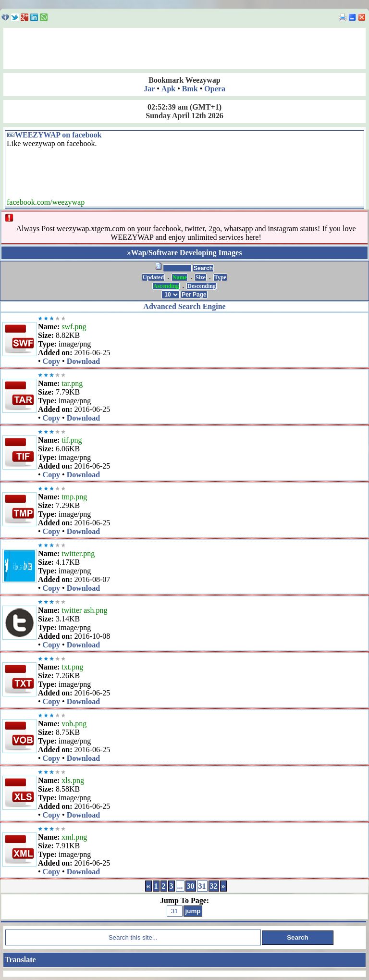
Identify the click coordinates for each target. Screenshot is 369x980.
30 (191, 886)
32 (214, 886)
